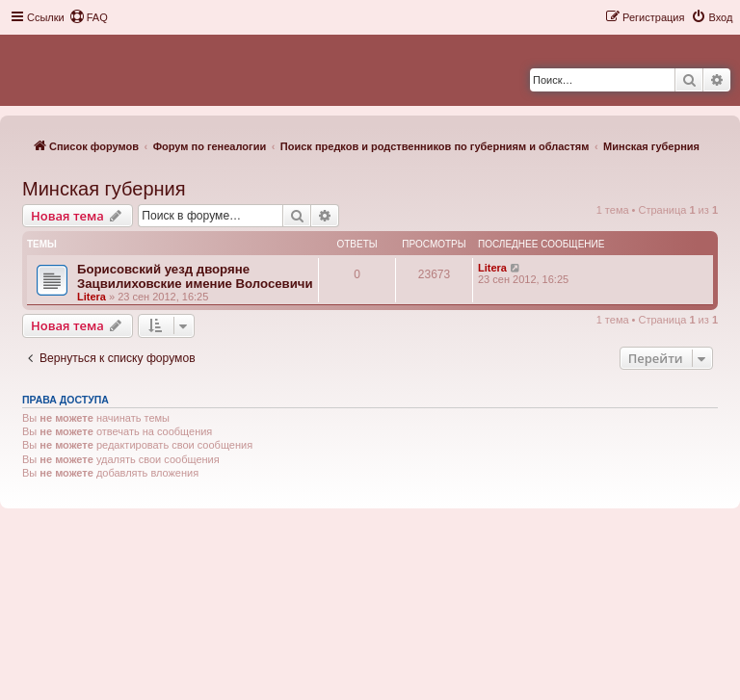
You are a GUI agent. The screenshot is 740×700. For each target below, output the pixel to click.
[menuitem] (89, 17)
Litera (92, 297)
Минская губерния (104, 189)
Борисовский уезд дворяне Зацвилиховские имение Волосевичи (195, 276)
